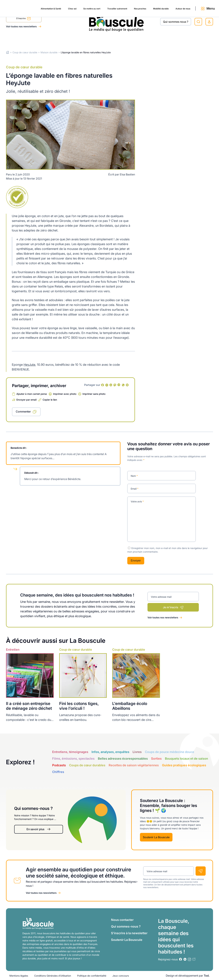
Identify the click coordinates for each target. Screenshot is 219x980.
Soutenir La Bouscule (156, 837)
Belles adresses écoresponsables (123, 759)
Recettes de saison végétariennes (134, 765)
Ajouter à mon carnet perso (32, 394)
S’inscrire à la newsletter (129, 933)
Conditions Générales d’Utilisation (53, 975)
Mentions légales (19, 975)
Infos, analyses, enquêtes (110, 752)
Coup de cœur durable (25, 52)
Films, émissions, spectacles (73, 759)
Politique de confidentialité (92, 975)
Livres (137, 752)
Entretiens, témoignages (70, 752)
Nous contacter (122, 920)
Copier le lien (50, 400)
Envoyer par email (26, 400)
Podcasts (59, 765)
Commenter (23, 412)
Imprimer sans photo (94, 394)
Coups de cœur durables (87, 765)
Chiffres (58, 772)
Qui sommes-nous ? (126, 926)
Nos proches (121, 40)
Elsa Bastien (127, 174)
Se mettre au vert (66, 40)
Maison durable (49, 52)
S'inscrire (24, 19)
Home (8, 52)
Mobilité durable (145, 40)
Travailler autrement (95, 40)
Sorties (156, 759)
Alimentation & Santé (20, 40)
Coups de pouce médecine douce (170, 752)
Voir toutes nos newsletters (22, 26)
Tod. (207, 975)
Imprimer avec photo (65, 394)
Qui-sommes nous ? (176, 22)
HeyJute (29, 365)
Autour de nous (171, 40)
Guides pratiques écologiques (184, 765)
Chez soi (44, 40)
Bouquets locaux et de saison (186, 759)
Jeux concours (121, 975)
